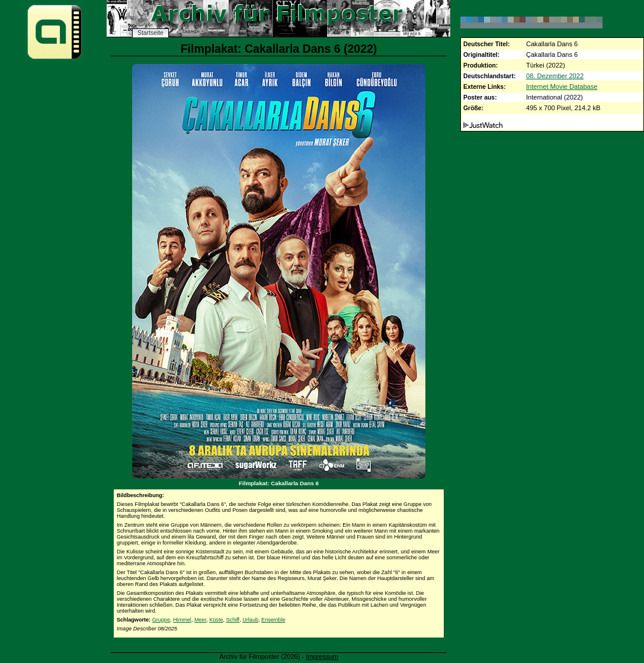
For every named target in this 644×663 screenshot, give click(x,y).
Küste (216, 620)
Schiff (233, 620)
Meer (200, 620)
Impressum (322, 656)
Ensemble (273, 620)
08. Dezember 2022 (555, 76)
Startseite (150, 33)
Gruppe (161, 620)
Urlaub (250, 620)
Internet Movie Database (562, 87)
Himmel (182, 620)
